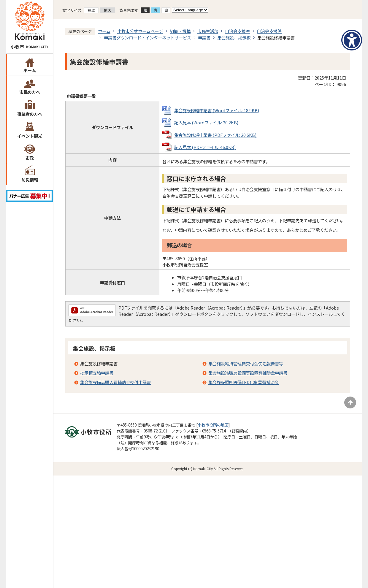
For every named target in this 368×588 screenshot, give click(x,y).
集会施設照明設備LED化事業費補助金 (244, 382)
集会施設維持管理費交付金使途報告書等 (246, 363)
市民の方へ (30, 92)
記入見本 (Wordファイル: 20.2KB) (206, 122)
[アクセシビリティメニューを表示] (352, 40)
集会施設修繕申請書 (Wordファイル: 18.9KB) (217, 110)
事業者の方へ (30, 114)
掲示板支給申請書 (97, 373)
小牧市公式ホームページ (140, 31)
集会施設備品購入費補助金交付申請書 (115, 382)
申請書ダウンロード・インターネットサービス (147, 38)
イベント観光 (30, 136)
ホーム (30, 70)
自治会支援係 (269, 31)
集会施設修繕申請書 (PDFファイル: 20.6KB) (215, 135)
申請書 (204, 38)
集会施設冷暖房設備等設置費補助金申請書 (248, 373)
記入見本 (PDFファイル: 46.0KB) (205, 147)
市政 (30, 158)
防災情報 (30, 180)
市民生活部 (208, 31)
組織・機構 (180, 31)
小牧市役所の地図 (213, 425)
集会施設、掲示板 (234, 38)
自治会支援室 (237, 31)
